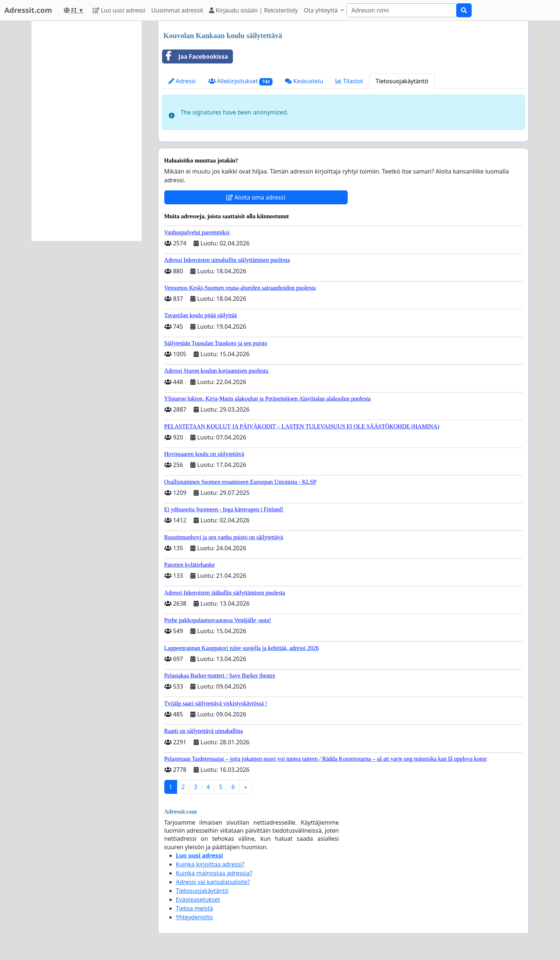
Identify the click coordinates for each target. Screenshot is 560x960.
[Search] (402, 10)
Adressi (182, 81)
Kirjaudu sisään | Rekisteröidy (253, 10)
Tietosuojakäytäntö (402, 81)
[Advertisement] (87, 131)
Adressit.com (28, 10)
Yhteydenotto (195, 917)
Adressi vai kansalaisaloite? (213, 882)
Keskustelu (304, 81)
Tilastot (349, 81)
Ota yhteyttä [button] (321, 10)
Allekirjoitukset (241, 81)
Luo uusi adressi (119, 10)
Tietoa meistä (195, 908)
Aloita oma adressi (256, 197)
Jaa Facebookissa (195, 56)
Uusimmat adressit (177, 10)
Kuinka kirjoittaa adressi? (210, 864)
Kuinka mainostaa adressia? (214, 873)
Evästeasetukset (198, 899)
